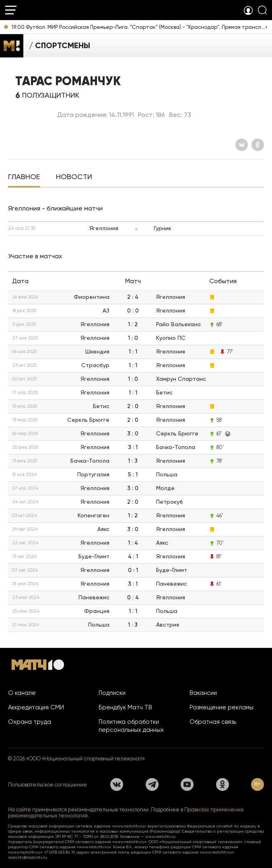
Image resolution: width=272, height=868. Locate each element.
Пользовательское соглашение (47, 785)
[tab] (24, 178)
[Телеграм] (152, 784)
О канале (22, 693)
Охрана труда (30, 722)
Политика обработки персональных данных (131, 726)
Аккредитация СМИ (36, 707)
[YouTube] (187, 784)
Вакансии (203, 693)
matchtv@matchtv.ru (28, 857)
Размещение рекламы (222, 707)
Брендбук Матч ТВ (125, 707)
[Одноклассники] (258, 145)
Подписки (112, 693)
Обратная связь (213, 722)
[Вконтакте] (242, 145)
